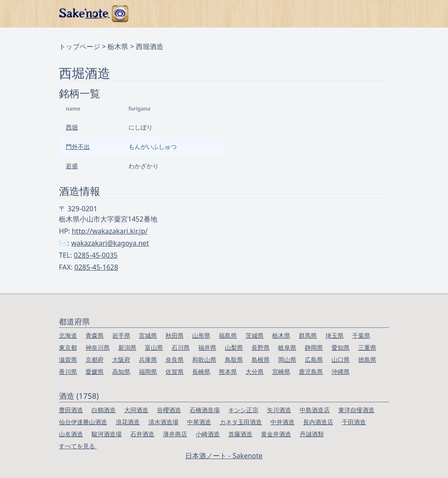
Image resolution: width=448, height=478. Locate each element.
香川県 (68, 372)
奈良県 (175, 359)
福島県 (228, 335)
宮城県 (148, 335)
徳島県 (367, 359)
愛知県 (341, 347)
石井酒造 (142, 434)
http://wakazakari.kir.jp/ (110, 231)
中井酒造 (282, 422)
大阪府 (121, 359)
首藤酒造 (240, 434)
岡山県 (287, 359)
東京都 (68, 347)
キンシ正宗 (243, 410)
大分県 (255, 372)
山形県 (201, 335)
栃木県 (118, 46)
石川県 (181, 347)
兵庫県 (148, 359)
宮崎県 (281, 372)
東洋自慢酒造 (356, 410)
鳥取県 (234, 359)
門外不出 (78, 146)
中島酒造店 (315, 410)
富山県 (154, 347)
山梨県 (234, 347)
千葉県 (361, 335)
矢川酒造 (279, 410)
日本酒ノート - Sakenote (224, 456)
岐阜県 (287, 347)
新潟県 (127, 347)
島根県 (261, 359)
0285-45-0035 (96, 255)
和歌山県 (204, 359)
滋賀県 (68, 359)
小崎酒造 (208, 434)
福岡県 (148, 372)
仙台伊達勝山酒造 (83, 422)
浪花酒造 (128, 422)
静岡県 (314, 347)
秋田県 (175, 335)
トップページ (80, 46)
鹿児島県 (311, 372)
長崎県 (201, 372)
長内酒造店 (318, 422)
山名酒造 (71, 434)
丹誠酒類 (312, 434)
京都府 (95, 359)
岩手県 (121, 335)
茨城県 (255, 335)
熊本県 (228, 372)
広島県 (314, 359)
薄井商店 (175, 434)
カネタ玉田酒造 (241, 422)
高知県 (121, 372)
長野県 (261, 347)
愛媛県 (95, 372)
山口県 (341, 359)
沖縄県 (341, 372)
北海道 (68, 335)
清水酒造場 (163, 422)
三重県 (367, 347)
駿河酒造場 (107, 434)
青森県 (95, 335)
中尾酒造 (199, 422)
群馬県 (308, 335)
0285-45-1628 (96, 267)
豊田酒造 (71, 410)
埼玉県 (334, 335)
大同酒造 (136, 410)
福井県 (207, 347)
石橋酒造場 (205, 410)
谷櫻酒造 (169, 410)
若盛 (72, 166)
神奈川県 (98, 347)
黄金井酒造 (276, 434)
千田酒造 (354, 422)
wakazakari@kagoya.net (110, 243)
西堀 (72, 127)
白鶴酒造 (104, 410)
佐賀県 (175, 372)
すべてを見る (78, 446)
